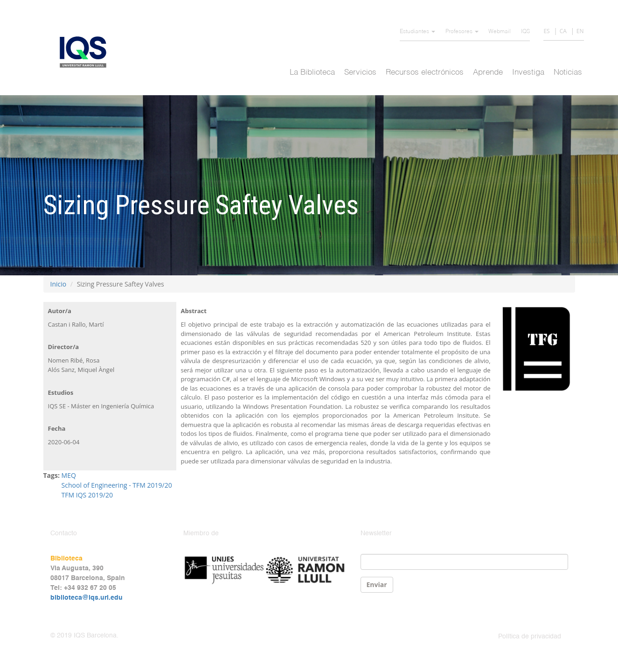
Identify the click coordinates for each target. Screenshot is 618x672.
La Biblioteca (312, 73)
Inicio (59, 284)
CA (563, 31)
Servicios (360, 73)
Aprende (488, 73)
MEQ (69, 475)
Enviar (377, 584)
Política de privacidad (530, 637)
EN (580, 31)
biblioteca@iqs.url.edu (87, 598)
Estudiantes (417, 32)
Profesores (462, 32)
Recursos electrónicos (425, 73)
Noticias (568, 73)
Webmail (500, 32)
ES (546, 31)
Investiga (528, 73)
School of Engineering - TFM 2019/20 (117, 485)
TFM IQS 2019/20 (87, 495)
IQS (525, 32)
